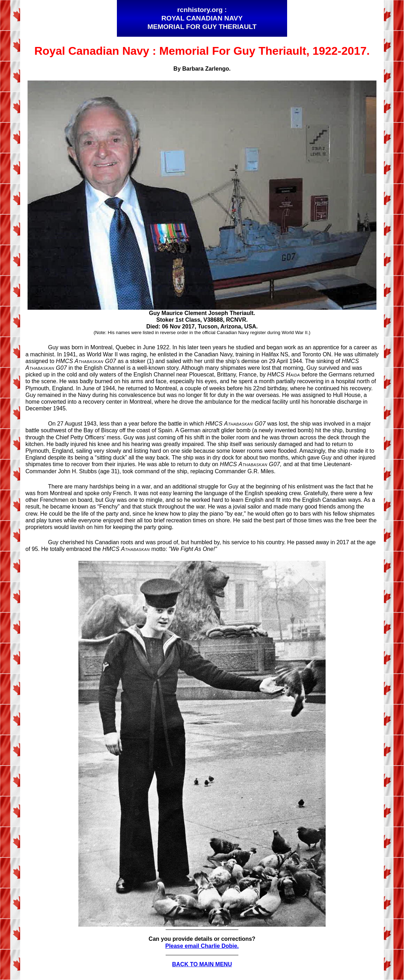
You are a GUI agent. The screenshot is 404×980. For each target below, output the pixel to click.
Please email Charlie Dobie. (202, 946)
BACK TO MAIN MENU (202, 964)
